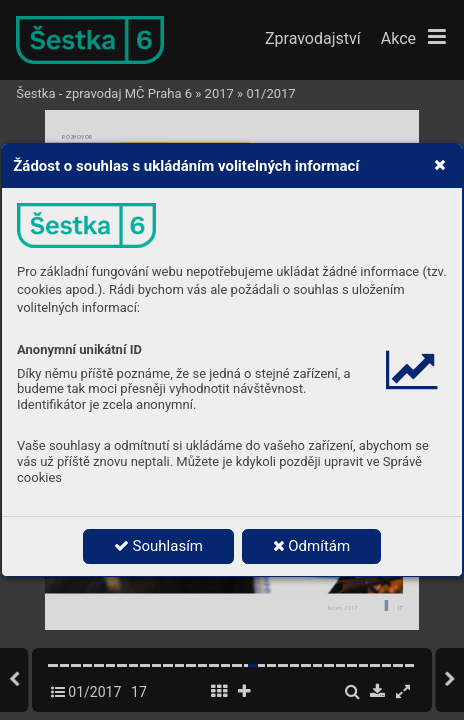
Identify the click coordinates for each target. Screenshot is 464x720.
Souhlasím (158, 546)
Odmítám (312, 546)
